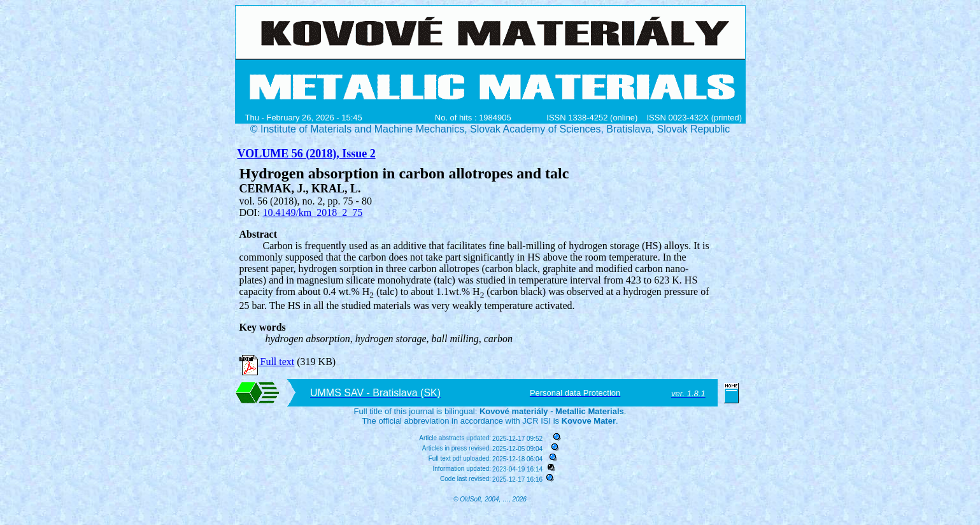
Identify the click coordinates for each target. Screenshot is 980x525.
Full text (267, 362)
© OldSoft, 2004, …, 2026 (490, 499)
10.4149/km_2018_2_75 (312, 212)
